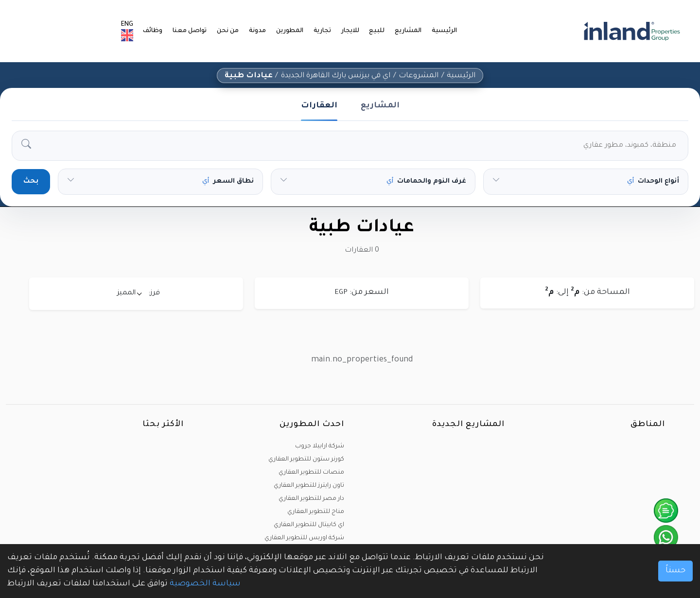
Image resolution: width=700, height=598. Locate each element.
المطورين (293, 31)
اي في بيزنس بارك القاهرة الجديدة (335, 76)
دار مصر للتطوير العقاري (311, 499)
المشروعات (420, 76)
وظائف (158, 31)
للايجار (353, 31)
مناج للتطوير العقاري (316, 512)
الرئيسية (445, 31)
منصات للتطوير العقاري (311, 473)
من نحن (232, 31)
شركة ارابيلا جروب (320, 446)
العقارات (319, 106)
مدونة (261, 31)
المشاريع (409, 31)
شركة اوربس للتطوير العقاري (304, 538)
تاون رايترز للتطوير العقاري (309, 486)
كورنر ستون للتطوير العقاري (306, 460)
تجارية (325, 31)
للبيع (379, 31)
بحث (31, 182)
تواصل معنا (194, 31)
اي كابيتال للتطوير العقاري (309, 525)
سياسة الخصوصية (205, 584)
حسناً (675, 571)
